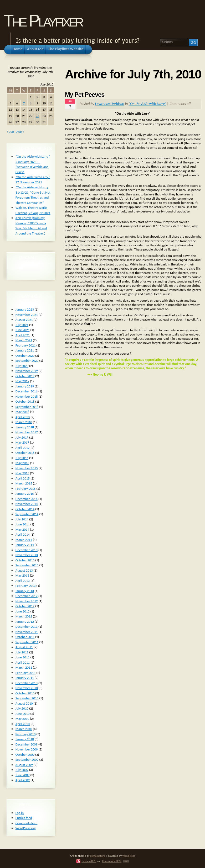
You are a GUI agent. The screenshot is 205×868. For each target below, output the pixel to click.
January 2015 (25, 494)
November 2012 (27, 601)
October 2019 (25, 376)
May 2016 (22, 463)
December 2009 (27, 744)
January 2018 (25, 427)
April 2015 (23, 478)
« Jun (10, 132)
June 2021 (23, 330)
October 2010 (25, 693)
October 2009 (25, 755)
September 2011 (27, 642)
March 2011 (24, 667)
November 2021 (27, 315)
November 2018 (27, 396)
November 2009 (27, 749)
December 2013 (27, 550)
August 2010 (24, 703)
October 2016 (25, 453)
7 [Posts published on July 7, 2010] (24, 103)
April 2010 (23, 724)
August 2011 (24, 647)
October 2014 (25, 509)
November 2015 (27, 468)
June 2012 (23, 611)
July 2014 (22, 519)
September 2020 (27, 361)
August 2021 (24, 320)
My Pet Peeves (85, 95)
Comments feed (27, 823)
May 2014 (22, 529)
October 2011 (25, 637)
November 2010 (27, 688)
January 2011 (25, 678)
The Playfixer (43, 21)
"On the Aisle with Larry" (148, 104)
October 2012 (25, 606)
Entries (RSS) (89, 861)
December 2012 (27, 596)
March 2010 (24, 729)
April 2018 (23, 417)
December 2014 (27, 499)
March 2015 (24, 483)
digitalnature (98, 856)
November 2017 (27, 432)
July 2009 (22, 770)
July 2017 (22, 437)
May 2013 (22, 575)
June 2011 (23, 657)
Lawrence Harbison (110, 104)
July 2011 (22, 652)
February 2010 (25, 734)
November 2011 (27, 632)
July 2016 (22, 458)
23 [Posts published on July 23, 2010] (37, 116)
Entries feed (24, 818)
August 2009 (24, 765)
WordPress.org (26, 828)
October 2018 (25, 401)
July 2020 (22, 366)
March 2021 (24, 340)
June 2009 (23, 775)
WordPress (129, 856)
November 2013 (27, 555)
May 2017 (22, 442)
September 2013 (27, 565)
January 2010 (25, 739)
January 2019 (25, 386)
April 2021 (23, 335)
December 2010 (27, 683)
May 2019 (22, 381)
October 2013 (25, 560)
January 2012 (25, 622)
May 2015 (22, 473)
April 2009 (23, 780)
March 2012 (24, 616)
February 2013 (25, 586)
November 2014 (27, 504)
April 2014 (23, 534)
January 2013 (25, 591)
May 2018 (22, 412)
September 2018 (27, 407)
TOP (126, 861)
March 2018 (24, 422)
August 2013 (24, 570)
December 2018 (27, 391)
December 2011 (27, 627)
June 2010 (23, 714)
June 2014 (23, 524)
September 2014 (27, 514)
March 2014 (24, 540)
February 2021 (25, 345)
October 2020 (25, 356)
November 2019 (27, 371)
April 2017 (23, 448)
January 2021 (25, 350)
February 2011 (25, 673)
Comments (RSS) (112, 861)
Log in (20, 813)
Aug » (20, 132)
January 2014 (25, 545)
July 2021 (22, 325)
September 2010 (27, 698)
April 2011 (23, 662)
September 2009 (27, 760)
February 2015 (25, 489)
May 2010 (22, 719)
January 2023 (25, 309)
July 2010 (22, 708)
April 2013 (23, 581)
